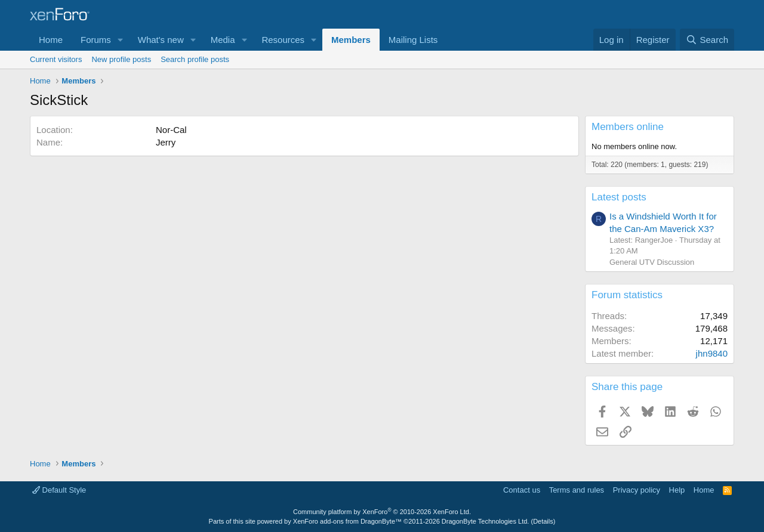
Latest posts (619, 197)
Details (543, 521)
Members (351, 40)
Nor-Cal (171, 130)
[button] (121, 40)
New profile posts (121, 59)
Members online (628, 127)
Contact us (522, 490)
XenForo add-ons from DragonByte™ (347, 521)
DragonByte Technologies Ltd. (486, 521)
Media (223, 40)
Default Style (59, 490)
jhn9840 (712, 353)
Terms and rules (577, 490)
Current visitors (56, 59)
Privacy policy (637, 490)
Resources (283, 40)
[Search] (707, 40)
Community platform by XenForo (382, 512)
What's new (161, 40)
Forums (96, 40)
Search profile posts (195, 59)
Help (677, 490)
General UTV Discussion (652, 262)
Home (51, 40)
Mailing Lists (413, 40)
